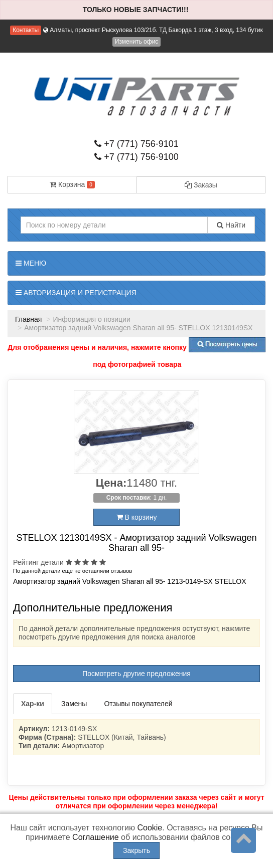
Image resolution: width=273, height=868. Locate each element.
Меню (31, 263)
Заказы (201, 185)
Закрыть (136, 850)
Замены (74, 704)
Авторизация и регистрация (76, 293)
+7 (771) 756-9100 (136, 157)
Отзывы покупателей (138, 704)
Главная (28, 319)
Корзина (72, 184)
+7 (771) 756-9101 (136, 144)
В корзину (137, 517)
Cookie (150, 828)
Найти (231, 225)
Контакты (26, 30)
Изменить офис (137, 42)
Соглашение (96, 837)
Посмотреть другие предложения (136, 674)
